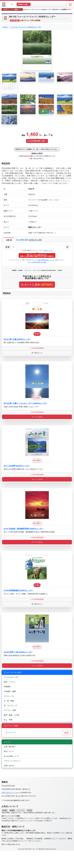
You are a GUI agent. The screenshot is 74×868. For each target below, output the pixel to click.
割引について (48, 250)
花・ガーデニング (11, 705)
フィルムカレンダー (11, 677)
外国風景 (7, 687)
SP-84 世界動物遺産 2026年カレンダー (18, 590)
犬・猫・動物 (9, 701)
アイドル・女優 (10, 710)
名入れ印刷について (11, 756)
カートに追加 (37, 285)
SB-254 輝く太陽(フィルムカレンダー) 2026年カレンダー (25, 403)
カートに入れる (37, 417)
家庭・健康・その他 (11, 715)
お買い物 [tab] (9, 240)
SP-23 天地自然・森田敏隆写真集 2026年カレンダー (23, 529)
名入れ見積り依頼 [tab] (29, 240)
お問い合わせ (9, 766)
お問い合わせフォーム (9, 793)
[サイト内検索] (33, 733)
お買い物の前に (10, 747)
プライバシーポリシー (12, 761)
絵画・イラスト (10, 682)
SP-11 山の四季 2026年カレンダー (17, 466)
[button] (12, 4)
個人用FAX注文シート (46, 260)
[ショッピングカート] (70, 4)
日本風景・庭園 (10, 691)
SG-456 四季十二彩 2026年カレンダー (18, 652)
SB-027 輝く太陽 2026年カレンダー (17, 339)
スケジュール (9, 696)
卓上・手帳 (8, 720)
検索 (66, 733)
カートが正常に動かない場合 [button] (37, 262)
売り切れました (37, 353)
